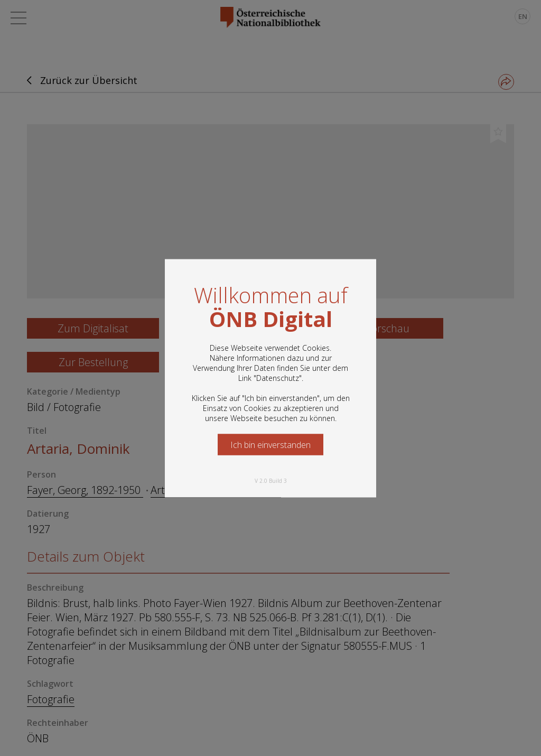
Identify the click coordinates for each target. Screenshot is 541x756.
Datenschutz (278, 377)
